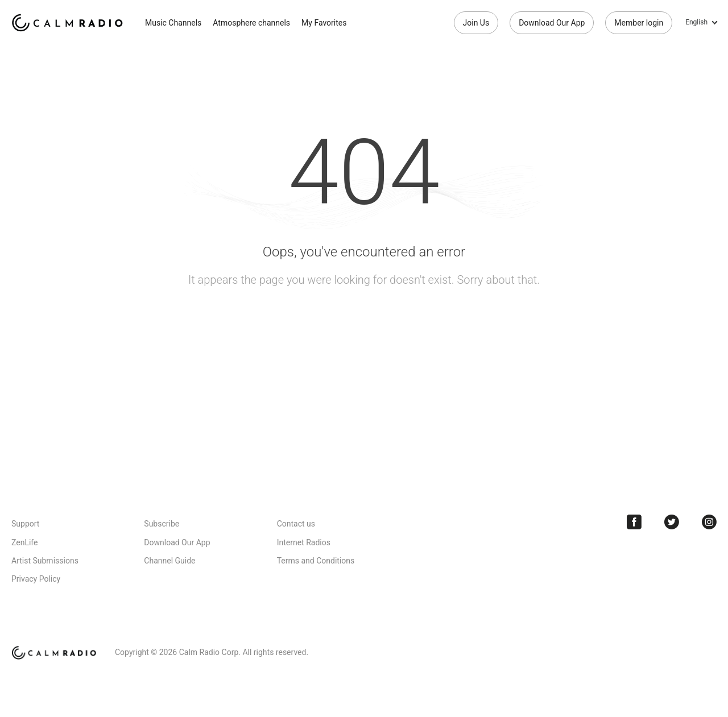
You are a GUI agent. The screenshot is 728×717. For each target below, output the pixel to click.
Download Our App (552, 23)
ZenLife (24, 542)
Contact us (296, 524)
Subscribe (162, 524)
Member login (639, 23)
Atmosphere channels (251, 23)
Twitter (672, 522)
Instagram (709, 522)
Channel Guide (169, 561)
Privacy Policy (36, 579)
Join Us (476, 23)
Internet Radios (304, 542)
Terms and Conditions (316, 561)
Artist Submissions (45, 561)
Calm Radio (70, 23)
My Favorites (324, 23)
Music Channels (173, 23)
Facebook (634, 522)
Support (25, 524)
